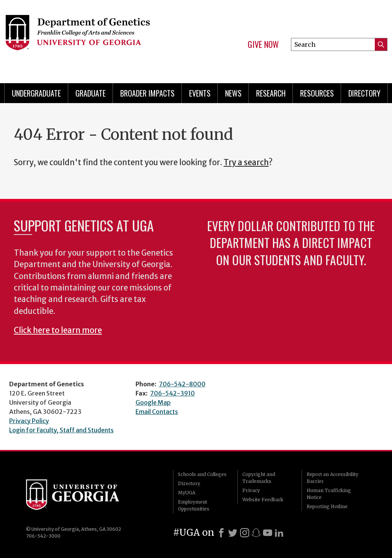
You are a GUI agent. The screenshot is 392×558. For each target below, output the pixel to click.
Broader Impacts (147, 93)
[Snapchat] (256, 533)
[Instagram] (245, 533)
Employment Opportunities (194, 505)
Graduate (91, 93)
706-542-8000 (182, 384)
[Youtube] (268, 533)
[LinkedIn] (279, 533)
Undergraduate (36, 93)
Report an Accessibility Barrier (332, 478)
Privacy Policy (29, 421)
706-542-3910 (172, 393)
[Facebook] (221, 533)
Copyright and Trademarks (259, 478)
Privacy (251, 490)
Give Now (263, 44)
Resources (317, 93)
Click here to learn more (58, 330)
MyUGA (187, 493)
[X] (233, 533)
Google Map (153, 402)
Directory (364, 93)
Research (271, 93)
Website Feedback (263, 500)
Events (200, 93)
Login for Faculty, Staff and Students (61, 430)
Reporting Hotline (327, 506)
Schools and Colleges (202, 474)
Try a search (246, 162)
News (233, 93)
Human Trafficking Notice (329, 494)
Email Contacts (157, 412)
